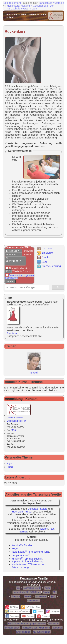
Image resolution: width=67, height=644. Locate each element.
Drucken (44, 257)
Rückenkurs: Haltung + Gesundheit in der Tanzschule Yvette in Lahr (29, 7)
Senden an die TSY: (18, 247)
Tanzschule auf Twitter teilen (36, 629)
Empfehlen (46, 253)
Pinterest (43, 618)
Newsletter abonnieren (20, 270)
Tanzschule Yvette (32, 590)
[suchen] (26, 289)
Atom (38, 609)
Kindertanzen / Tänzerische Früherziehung (28, 567)
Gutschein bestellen (16, 423)
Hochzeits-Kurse (22, 513)
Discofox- (33, 510)
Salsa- (44, 510)
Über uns (45, 248)
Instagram (53, 613)
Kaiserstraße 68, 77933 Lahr (27, 594)
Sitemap (16, 598)
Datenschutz (33, 602)
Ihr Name (27, 255)
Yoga (9, 465)
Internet (22, 533)
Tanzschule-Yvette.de (51, 3)
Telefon (44, 530)
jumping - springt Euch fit (27, 560)
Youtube (28, 618)
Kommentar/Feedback (18, 613)
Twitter (38, 613)
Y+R (26, 622)
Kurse (48, 590)
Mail (55, 594)
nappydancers (21, 557)
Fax (52, 530)
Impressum (41, 598)
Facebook (12, 618)
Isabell (34, 373)
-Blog (12, 609)
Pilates (10, 468)
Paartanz (12, 335)
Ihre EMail (28, 251)
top (18, 590)
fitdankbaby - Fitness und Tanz (30, 553)
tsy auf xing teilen (42, 633)
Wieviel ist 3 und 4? (22, 273)
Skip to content (12, 3)
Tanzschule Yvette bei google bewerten (27, 625)
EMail (13, 432)
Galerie (28, 598)
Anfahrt (46, 594)
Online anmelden (19, 418)
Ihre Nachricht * (17, 262)
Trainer (10, 348)
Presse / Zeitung (49, 266)
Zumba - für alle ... (23, 547)
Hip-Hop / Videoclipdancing (28, 563)
